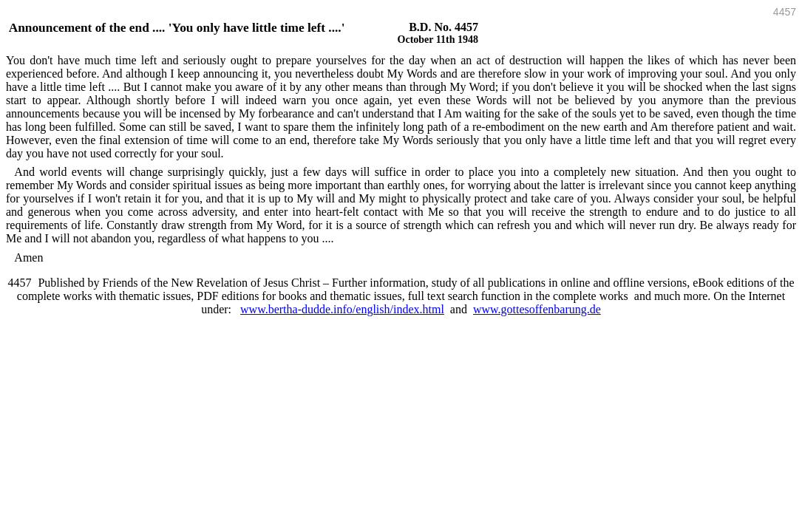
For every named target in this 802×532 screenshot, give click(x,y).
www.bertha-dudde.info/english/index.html (342, 309)
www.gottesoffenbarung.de (537, 309)
